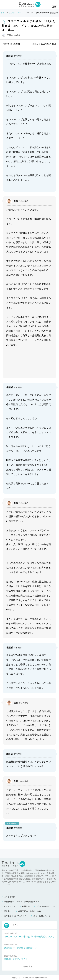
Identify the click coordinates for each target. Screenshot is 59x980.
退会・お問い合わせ (42, 916)
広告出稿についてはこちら (15, 916)
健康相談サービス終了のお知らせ (20, 948)
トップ (4, 13)
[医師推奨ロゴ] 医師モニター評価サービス (22, 902)
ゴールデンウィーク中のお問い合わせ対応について (29, 937)
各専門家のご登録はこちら (30, 911)
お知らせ (11, 925)
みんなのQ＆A (14, 13)
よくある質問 (10, 897)
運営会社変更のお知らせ (16, 959)
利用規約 (26, 906)
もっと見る (28, 966)
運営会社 (8, 911)
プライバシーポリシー (46, 906)
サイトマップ (10, 906)
